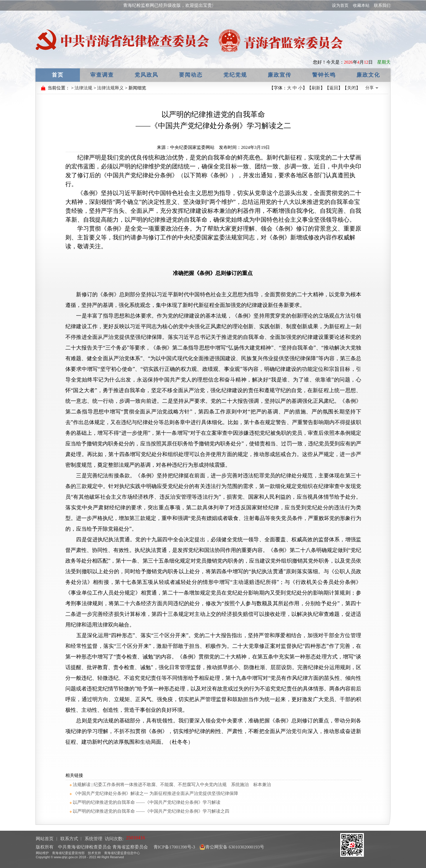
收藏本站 (361, 5)
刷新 (316, 88)
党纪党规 (235, 75)
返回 (334, 88)
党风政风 (146, 75)
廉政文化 (368, 75)
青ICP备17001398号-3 (174, 847)
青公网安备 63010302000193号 (232, 847)
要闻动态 (191, 75)
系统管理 (93, 839)
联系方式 (69, 839)
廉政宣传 (280, 75)
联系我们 (382, 5)
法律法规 (83, 88)
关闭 (351, 88)
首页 (58, 75)
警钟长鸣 (324, 75)
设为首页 (340, 5)
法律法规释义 (110, 88)
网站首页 (45, 839)
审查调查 (102, 75)
